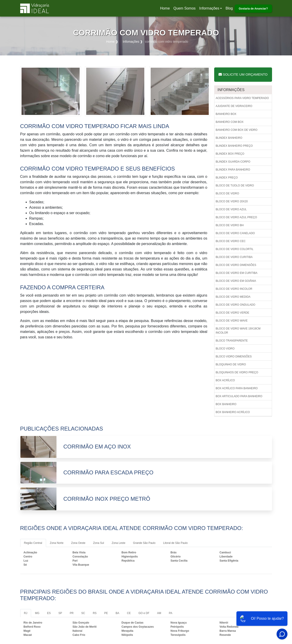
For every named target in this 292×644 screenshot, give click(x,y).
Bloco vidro (225, 349)
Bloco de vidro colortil (235, 249)
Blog (229, 8)
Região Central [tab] (33, 543)
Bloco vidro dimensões (234, 357)
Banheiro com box (230, 122)
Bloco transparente (232, 341)
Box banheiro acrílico (233, 412)
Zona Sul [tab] (98, 543)
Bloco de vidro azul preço (236, 217)
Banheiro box (226, 114)
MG (37, 613)
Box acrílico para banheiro (237, 388)
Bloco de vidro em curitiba (237, 273)
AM (159, 613)
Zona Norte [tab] (57, 543)
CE (129, 613)
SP (60, 613)
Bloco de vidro (227, 193)
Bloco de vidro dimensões (236, 265)
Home (166, 10)
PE (106, 613)
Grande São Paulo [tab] (144, 543)
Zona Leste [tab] (118, 543)
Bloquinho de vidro (231, 364)
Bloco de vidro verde (233, 313)
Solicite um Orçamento (243, 74)
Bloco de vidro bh (230, 225)
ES (49, 613)
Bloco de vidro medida (233, 297)
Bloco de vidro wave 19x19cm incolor (238, 331)
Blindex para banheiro (233, 170)
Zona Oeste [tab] (78, 543)
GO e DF (144, 613)
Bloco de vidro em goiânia (236, 281)
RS (95, 613)
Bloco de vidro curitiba (234, 257)
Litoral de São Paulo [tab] (175, 543)
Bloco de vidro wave (232, 321)
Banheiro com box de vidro (237, 130)
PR (72, 613)
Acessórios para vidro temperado (242, 98)
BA (118, 613)
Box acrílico (225, 380)
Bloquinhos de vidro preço (237, 372)
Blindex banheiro (229, 138)
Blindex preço (227, 178)
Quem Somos (184, 8)
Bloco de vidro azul (231, 209)
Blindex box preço (230, 154)
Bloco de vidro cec (231, 241)
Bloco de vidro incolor (234, 289)
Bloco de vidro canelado (235, 233)
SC (83, 613)
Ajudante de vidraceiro (234, 106)
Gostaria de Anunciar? (253, 9)
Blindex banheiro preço (234, 146)
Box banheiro (226, 404)
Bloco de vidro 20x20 (232, 201)
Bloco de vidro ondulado (236, 305)
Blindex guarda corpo (233, 162)
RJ (26, 613)
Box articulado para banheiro (239, 396)
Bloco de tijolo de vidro (235, 186)
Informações (209, 8)
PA (171, 613)
